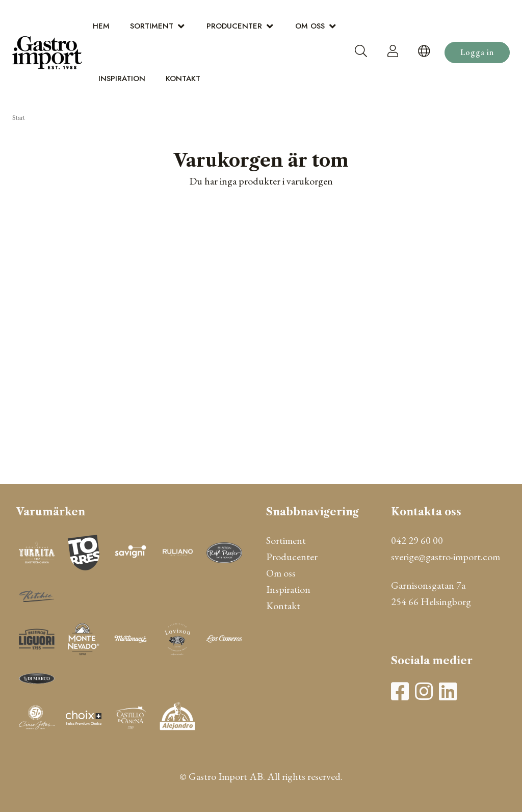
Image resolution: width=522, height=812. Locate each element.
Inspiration (122, 78)
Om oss (310, 26)
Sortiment (152, 26)
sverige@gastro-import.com (446, 557)
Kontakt (183, 78)
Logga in (477, 52)
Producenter (234, 26)
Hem (101, 26)
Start (19, 118)
